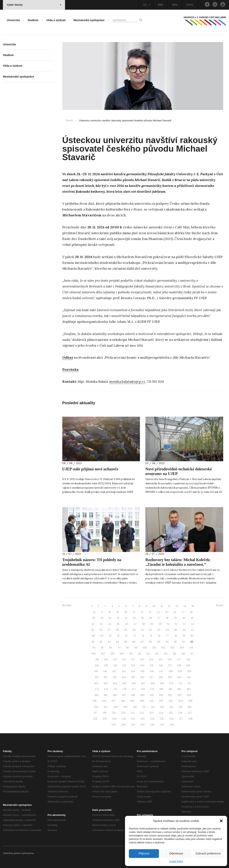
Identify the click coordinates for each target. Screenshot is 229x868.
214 (171, 707)
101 (154, 648)
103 (173, 648)
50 (160, 624)
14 (185, 606)
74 (143, 636)
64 (167, 630)
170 (171, 683)
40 (184, 618)
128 (188, 659)
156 (142, 677)
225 (171, 713)
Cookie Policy (176, 861)
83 (109, 642)
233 (143, 719)
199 (132, 701)
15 (193, 606)
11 (162, 606)
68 (93, 636)
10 (154, 606)
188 (133, 695)
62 (150, 630)
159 (170, 677)
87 (142, 642)
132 (124, 665)
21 (134, 612)
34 (134, 618)
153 (115, 677)
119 (106, 659)
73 (134, 636)
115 (175, 654)
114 (166, 654)
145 (142, 671)
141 (105, 671)
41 (192, 618)
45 (118, 624)
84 (118, 642)
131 (115, 665)
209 (125, 707)
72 (126, 636)
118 (97, 659)
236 (171, 719)
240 (123, 725)
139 (188, 665)
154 (124, 677)
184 (96, 695)
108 (112, 654)
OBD (161, 5)
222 (142, 713)
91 (175, 642)
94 (94, 648)
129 (97, 665)
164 (115, 683)
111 (140, 654)
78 (175, 636)
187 (124, 695)
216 (190, 707)
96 (111, 648)
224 (161, 713)
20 (126, 612)
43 (101, 624)
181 (170, 689)
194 (189, 695)
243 (152, 725)
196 (104, 701)
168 (153, 683)
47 (135, 624)
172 (189, 683)
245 (172, 725)
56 (101, 630)
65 (176, 630)
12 (169, 606)
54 (193, 624)
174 (106, 689)
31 (110, 618)
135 (152, 665)
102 (163, 648)
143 (124, 671)
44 (110, 624)
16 (94, 612)
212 (153, 707)
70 (110, 636)
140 (96, 671)
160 (179, 677)
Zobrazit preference (208, 853)
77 (167, 636)
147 (161, 671)
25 (167, 612)
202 (161, 701)
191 (161, 695)
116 (183, 654)
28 (191, 612)
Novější (67, 605)
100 (145, 648)
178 (143, 689)
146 (152, 671)
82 (101, 642)
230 (114, 719)
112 (148, 654)
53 (184, 624)
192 (170, 695)
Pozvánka (70, 370)
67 (193, 630)
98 (127, 648)
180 (161, 689)
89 (159, 642)
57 (109, 630)
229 (105, 719)
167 (143, 683)
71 (118, 636)
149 (180, 671)
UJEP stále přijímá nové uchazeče (90, 469)
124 (151, 659)
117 (192, 654)
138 (179, 665)
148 (171, 671)
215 (180, 707)
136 (161, 665)
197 (114, 701)
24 (158, 612)
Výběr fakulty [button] (34, 5)
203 (171, 701)
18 (110, 612)
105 (191, 648)
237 (181, 719)
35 (142, 618)
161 (189, 677)
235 (162, 719)
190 (152, 695)
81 (93, 642)
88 (150, 642)
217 (95, 713)
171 (180, 683)
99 (136, 648)
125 (161, 659)
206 (96, 707)
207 (106, 707)
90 (167, 642)
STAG (190, 5)
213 (162, 707)
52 (176, 624)
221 (133, 713)
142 (114, 671)
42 (93, 624)
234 (152, 719)
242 (142, 725)
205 (190, 701)
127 (179, 659)
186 (115, 695)
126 (170, 659)
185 (106, 695)
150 (189, 671)
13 (177, 606)
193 (180, 695)
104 (182, 648)
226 (180, 713)
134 (142, 665)
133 (133, 665)
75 (151, 636)
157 (152, 677)
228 (95, 719)
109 (122, 654)
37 (159, 618)
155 (133, 677)
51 (168, 624)
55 (93, 630)
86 (134, 642)
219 (114, 713)
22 (142, 612)
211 (144, 707)
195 (95, 701)
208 (115, 707)
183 (189, 689)
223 (151, 713)
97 (119, 648)
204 (181, 701)
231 (124, 719)
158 (161, 677)
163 (106, 683)
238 (190, 719)
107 (103, 654)
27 (183, 612)
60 (134, 630)
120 (115, 659)
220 (123, 713)
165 (124, 683)
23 (150, 612)
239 (114, 725)
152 (106, 677)
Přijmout (144, 853)
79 (184, 636)
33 (126, 618)
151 (97, 677)
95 (102, 648)
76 (159, 636)
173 (97, 689)
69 (102, 636)
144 (133, 671)
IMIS (175, 5)
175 (115, 689)
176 (125, 689)
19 (118, 612)
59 (126, 630)
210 (135, 707)
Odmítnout (176, 853)
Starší (220, 605)
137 (170, 665)
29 (93, 618)
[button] (221, 821)
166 (134, 683)
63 (159, 630)
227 (190, 713)
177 (134, 689)
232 (133, 719)
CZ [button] (147, 5)
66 (184, 630)
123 (142, 659)
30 (102, 618)
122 (133, 659)
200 (142, 701)
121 (124, 659)
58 (117, 630)
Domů (70, 120)
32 (118, 618)
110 (131, 654)
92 (183, 642)
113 (157, 654)
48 (143, 624)
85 (126, 642)
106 (94, 654)
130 (106, 665)
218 (105, 713)
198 (123, 701)
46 (127, 624)
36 (151, 618)
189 (142, 695)
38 (167, 618)
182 (179, 689)
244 (162, 725)
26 (175, 612)
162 (96, 683)
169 (162, 683)
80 (192, 636)
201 (152, 701)
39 (175, 618)
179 (152, 689)
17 (102, 612)
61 (142, 630)
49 (152, 624)
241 (133, 725)
